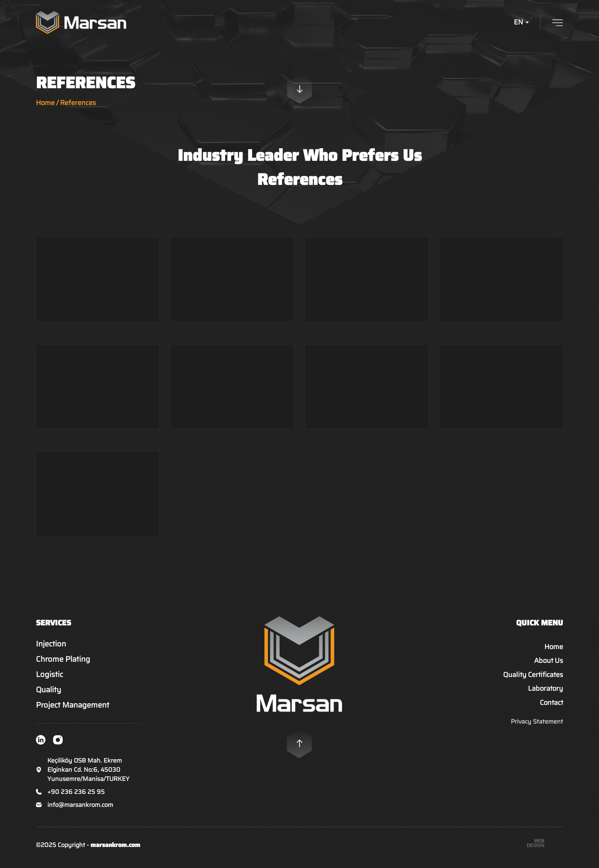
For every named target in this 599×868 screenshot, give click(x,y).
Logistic (54, 679)
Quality (53, 695)
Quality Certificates (533, 680)
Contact (551, 708)
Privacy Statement (537, 727)
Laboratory (546, 694)
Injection (55, 649)
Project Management (77, 710)
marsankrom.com (115, 850)
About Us (549, 666)
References (78, 103)
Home (45, 103)
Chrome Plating (67, 664)
